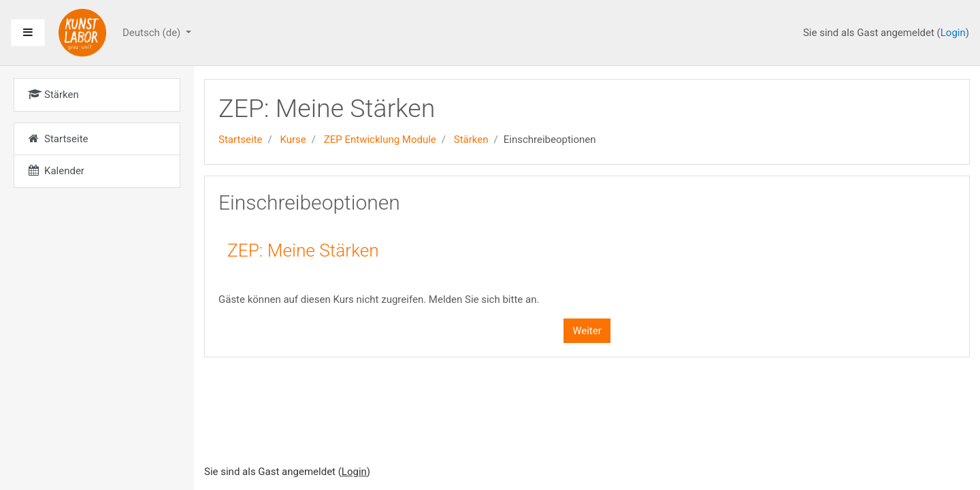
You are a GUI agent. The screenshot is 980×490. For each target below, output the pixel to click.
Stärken (471, 140)
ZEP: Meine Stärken (303, 250)
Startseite (241, 140)
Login (953, 33)
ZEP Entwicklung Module (380, 140)
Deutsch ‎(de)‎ (153, 33)
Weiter (587, 331)
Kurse (293, 140)
